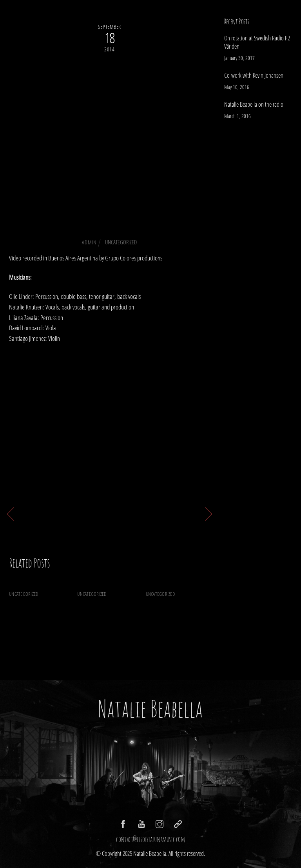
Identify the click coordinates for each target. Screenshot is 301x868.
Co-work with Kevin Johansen (107, 612)
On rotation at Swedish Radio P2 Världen (38, 618)
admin (89, 242)
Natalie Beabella (150, 708)
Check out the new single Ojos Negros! (110, 145)
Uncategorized (121, 242)
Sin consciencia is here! (50, 513)
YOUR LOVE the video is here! (162, 513)
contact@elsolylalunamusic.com (150, 839)
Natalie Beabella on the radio (178, 612)
